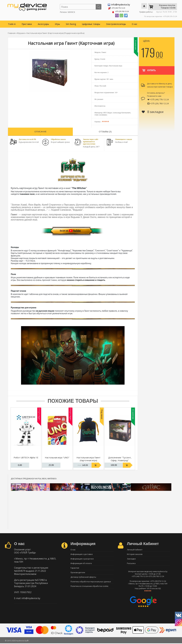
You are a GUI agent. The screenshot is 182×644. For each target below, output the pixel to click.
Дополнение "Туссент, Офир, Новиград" (120, 458)
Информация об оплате (81, 564)
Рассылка (131, 564)
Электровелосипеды (116, 23)
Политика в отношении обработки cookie (89, 589)
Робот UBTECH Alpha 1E (26, 456)
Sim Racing (71, 23)
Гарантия (75, 569)
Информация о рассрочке (82, 559)
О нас (135, 23)
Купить (149, 68)
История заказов (135, 554)
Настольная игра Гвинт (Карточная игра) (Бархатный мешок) (88, 459)
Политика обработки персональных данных (91, 584)
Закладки (131, 559)
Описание (40, 130)
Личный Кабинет (135, 549)
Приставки (27, 23)
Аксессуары (43, 23)
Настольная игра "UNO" (57, 456)
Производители (78, 574)
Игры (57, 23)
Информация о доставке (82, 554)
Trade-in (12, 23)
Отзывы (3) (105, 130)
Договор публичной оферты (83, 579)
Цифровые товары (91, 23)
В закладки (153, 111)
